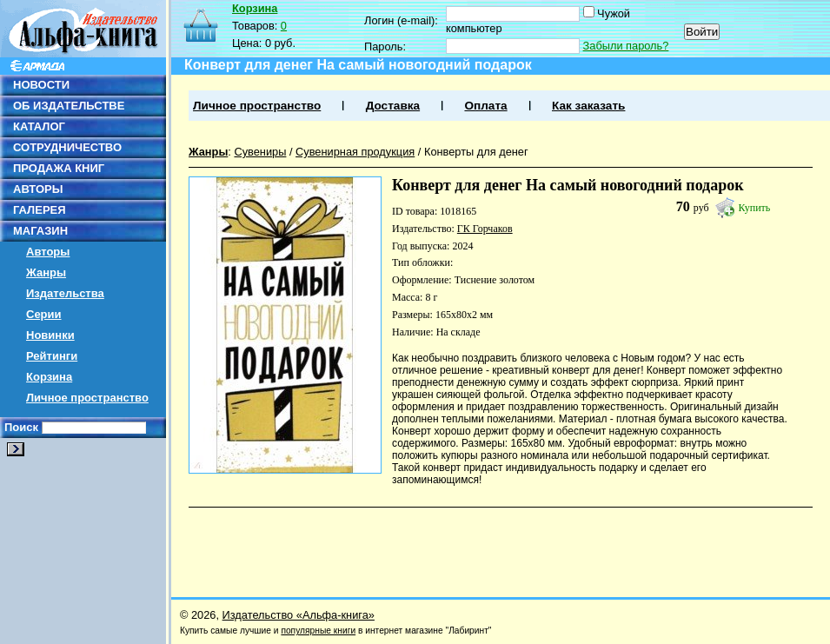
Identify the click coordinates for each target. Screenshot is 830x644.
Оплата (485, 106)
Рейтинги (52, 356)
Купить (755, 208)
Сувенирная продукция (355, 152)
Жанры (46, 272)
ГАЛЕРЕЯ (40, 210)
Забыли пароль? (626, 46)
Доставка (393, 106)
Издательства (65, 293)
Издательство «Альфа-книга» (299, 615)
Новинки (50, 335)
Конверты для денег (476, 152)
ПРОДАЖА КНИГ (59, 168)
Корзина (49, 377)
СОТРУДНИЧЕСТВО (67, 147)
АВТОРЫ (38, 189)
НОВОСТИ (41, 85)
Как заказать (588, 106)
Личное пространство (87, 398)
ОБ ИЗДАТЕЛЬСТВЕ (69, 106)
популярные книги (318, 631)
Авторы (48, 252)
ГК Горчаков (485, 229)
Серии (44, 314)
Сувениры (260, 152)
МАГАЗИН (40, 231)
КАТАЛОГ (39, 126)
